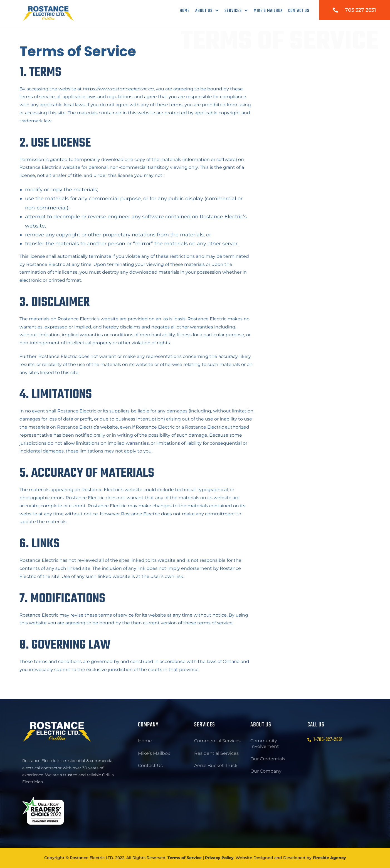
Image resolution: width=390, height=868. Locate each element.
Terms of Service (185, 858)
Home (185, 11)
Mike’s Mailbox (268, 11)
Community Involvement (265, 744)
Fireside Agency (329, 858)
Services (236, 11)
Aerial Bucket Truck (216, 767)
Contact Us (299, 11)
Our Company (266, 772)
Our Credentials (268, 759)
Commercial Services (217, 741)
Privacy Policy (219, 858)
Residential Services (216, 754)
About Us (207, 11)
